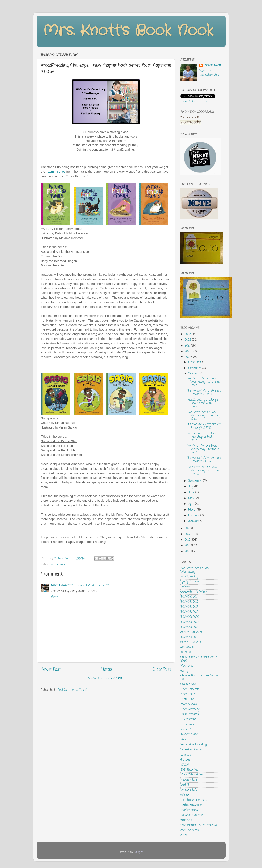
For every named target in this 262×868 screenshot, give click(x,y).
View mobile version (106, 678)
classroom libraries (192, 815)
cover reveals (189, 704)
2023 (188, 334)
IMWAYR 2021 (189, 637)
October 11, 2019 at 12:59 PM (92, 586)
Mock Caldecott (190, 689)
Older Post (162, 670)
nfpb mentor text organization (199, 825)
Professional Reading (194, 745)
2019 (188, 357)
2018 (188, 528)
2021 (188, 346)
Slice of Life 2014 (191, 632)
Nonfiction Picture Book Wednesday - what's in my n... (203, 382)
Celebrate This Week (194, 592)
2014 (188, 551)
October (194, 374)
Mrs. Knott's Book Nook (128, 31)
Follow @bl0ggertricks (194, 101)
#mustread (187, 647)
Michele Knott (212, 66)
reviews (185, 587)
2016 (188, 540)
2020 (188, 351)
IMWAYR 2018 (189, 627)
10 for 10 (186, 652)
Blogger (138, 852)
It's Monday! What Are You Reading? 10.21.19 (204, 426)
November (195, 368)
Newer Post (51, 670)
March (193, 510)
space (184, 835)
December (195, 362)
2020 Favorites (190, 714)
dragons (185, 760)
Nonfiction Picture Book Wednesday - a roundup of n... (204, 416)
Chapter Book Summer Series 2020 (199, 659)
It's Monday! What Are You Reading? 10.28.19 (204, 392)
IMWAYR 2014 (189, 597)
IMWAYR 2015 (189, 602)
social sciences (190, 830)
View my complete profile (209, 73)
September (196, 481)
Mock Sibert (188, 666)
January (194, 521)
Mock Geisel (188, 694)
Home (107, 670)
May (191, 498)
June (192, 493)
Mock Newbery (190, 709)
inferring (186, 820)
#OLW (185, 765)
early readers (189, 724)
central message (191, 805)
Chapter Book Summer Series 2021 (199, 677)
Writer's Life (189, 790)
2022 (188, 340)
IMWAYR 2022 (190, 735)
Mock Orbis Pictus (192, 775)
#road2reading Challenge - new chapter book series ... (204, 437)
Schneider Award (191, 750)
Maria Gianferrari (62, 586)
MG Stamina (188, 719)
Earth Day (187, 699)
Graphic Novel (189, 684)
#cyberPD (187, 730)
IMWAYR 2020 (190, 617)
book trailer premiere (194, 800)
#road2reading (59, 564)
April (192, 504)
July (191, 487)
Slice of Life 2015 (191, 642)
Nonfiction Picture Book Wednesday (195, 570)
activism (186, 795)
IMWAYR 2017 (189, 607)
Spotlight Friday (190, 582)
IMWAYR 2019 (190, 622)
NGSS (184, 740)
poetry (184, 671)
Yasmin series (56, 172)
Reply (54, 597)
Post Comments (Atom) (72, 690)
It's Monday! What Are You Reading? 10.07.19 (204, 460)
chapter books (189, 810)
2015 (188, 546)
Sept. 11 (185, 785)
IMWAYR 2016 (189, 612)
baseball (186, 755)
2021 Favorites (189, 770)
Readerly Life (189, 780)
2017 (188, 534)
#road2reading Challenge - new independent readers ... (204, 403)
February (194, 515)
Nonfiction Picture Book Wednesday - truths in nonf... (203, 449)
